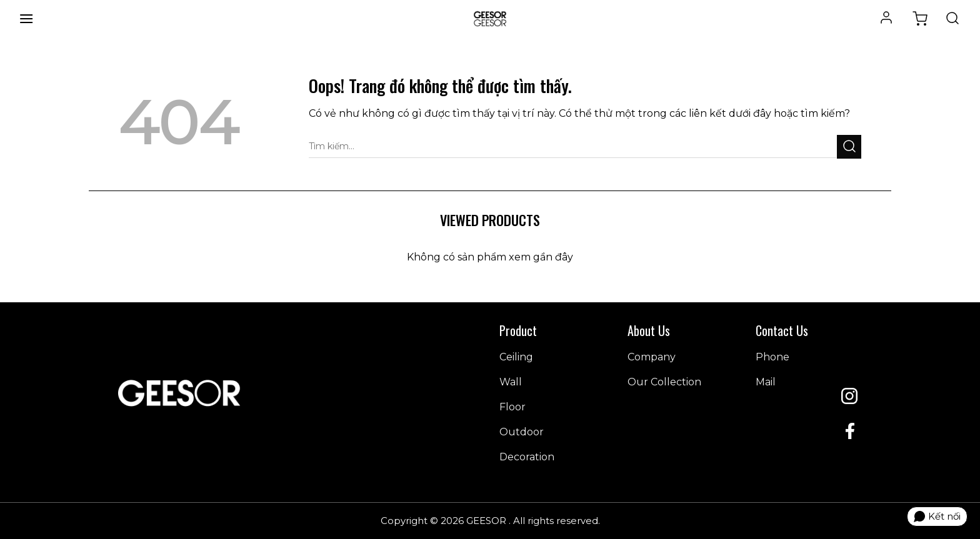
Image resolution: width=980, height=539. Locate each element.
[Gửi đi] (849, 146)
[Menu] (26, 18)
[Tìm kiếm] (952, 19)
